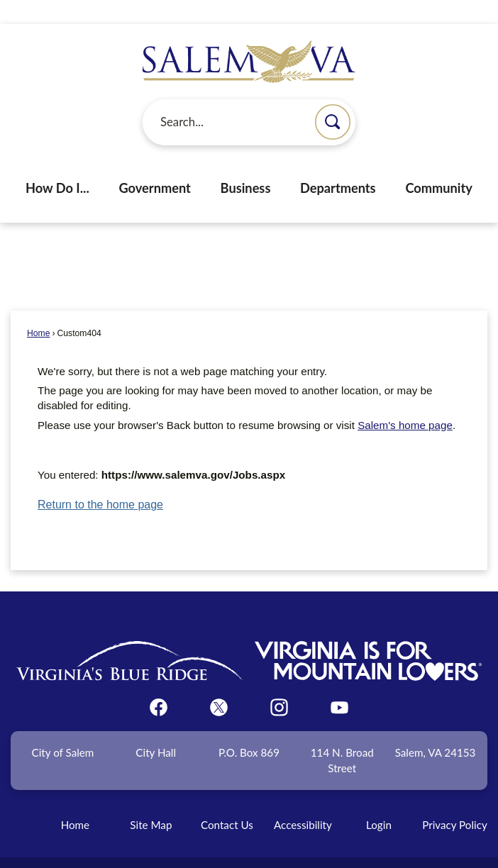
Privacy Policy (455, 801)
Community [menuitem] (439, 164)
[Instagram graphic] (279, 683)
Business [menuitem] (246, 164)
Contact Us (227, 801)
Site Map (151, 801)
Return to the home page (100, 480)
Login (379, 801)
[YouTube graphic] (339, 683)
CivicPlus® (326, 850)
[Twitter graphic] (219, 683)
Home (38, 309)
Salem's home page (405, 401)
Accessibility (303, 801)
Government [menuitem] (154, 164)
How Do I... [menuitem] (57, 164)
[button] (333, 98)
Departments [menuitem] (338, 164)
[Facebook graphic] (159, 683)
